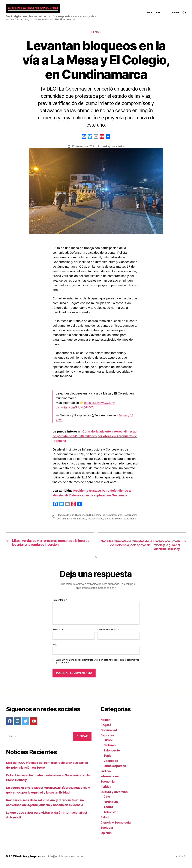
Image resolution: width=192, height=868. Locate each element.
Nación (96, 35)
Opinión (106, 836)
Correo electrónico (108, 633)
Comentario (60, 603)
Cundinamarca (115, 517)
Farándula (111, 805)
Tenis (108, 759)
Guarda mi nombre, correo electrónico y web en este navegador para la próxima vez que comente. (97, 664)
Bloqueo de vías (66, 517)
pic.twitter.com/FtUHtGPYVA (76, 410)
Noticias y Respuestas (31, 860)
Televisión (111, 815)
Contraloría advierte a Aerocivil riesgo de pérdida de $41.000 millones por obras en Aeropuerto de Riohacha (96, 439)
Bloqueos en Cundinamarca (91, 517)
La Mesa (82, 521)
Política (106, 790)
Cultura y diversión (115, 795)
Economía (108, 785)
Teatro (108, 810)
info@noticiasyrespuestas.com (67, 860)
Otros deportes (115, 769)
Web (55, 648)
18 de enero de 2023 (83, 149)
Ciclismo (110, 748)
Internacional (110, 779)
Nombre (58, 633)
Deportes (108, 738)
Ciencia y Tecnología (116, 826)
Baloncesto (112, 753)
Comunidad (109, 733)
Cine (107, 800)
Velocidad (111, 764)
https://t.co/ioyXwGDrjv (100, 405)
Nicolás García (96, 521)
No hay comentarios (114, 149)
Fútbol (108, 743)
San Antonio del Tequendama (121, 521)
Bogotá (106, 728)
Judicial (106, 774)
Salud (105, 820)
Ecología (107, 831)
